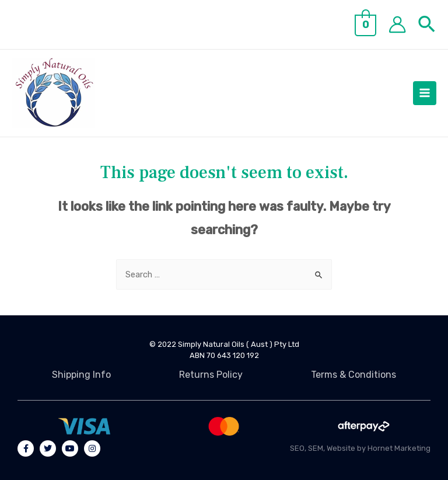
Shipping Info (81, 375)
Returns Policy (211, 375)
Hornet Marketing (399, 448)
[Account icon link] (397, 25)
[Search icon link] (427, 27)
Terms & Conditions (353, 375)
